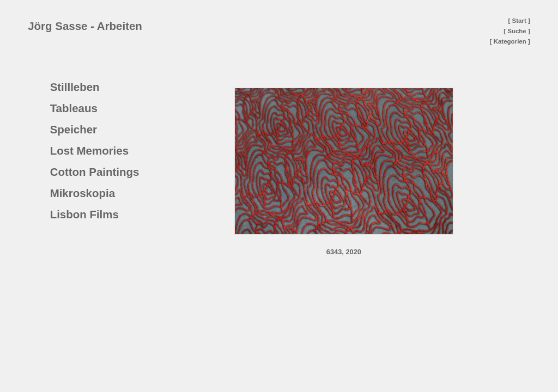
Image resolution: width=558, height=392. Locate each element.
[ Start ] (519, 21)
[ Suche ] (517, 31)
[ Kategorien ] (510, 41)
